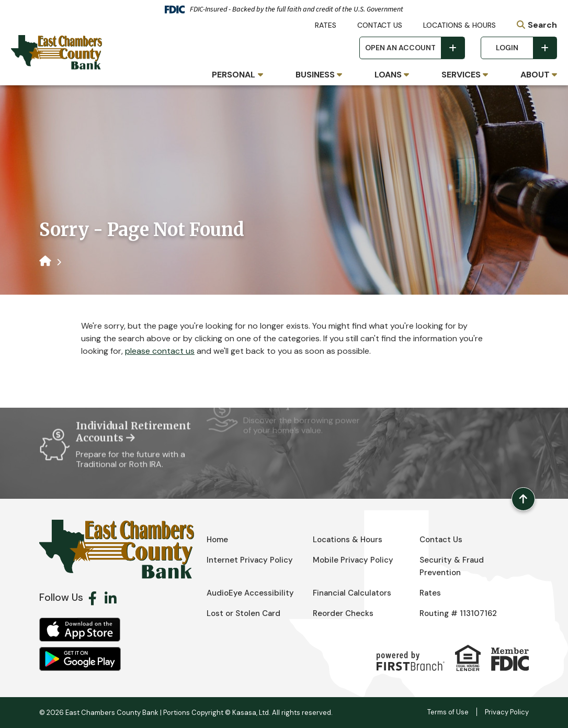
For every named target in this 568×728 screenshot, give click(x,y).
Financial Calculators (352, 593)
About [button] (535, 75)
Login (507, 48)
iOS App (80, 630)
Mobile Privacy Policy (353, 560)
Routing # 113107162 (458, 613)
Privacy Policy (507, 712)
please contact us (160, 351)
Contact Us (380, 25)
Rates (326, 25)
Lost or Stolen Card (243, 613)
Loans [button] (388, 75)
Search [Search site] (542, 25)
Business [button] (315, 75)
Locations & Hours (459, 25)
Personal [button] (234, 75)
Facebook (93, 598)
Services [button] (461, 75)
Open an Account (400, 48)
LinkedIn (111, 598)
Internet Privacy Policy (250, 560)
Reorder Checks (343, 613)
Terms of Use (448, 712)
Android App (80, 659)
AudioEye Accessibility (250, 593)
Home (217, 540)
